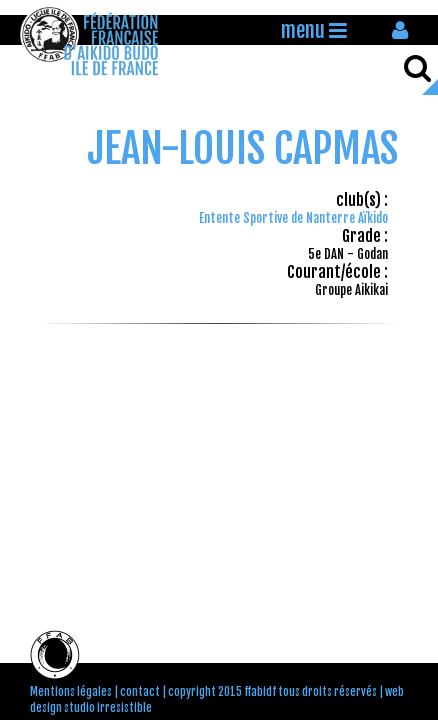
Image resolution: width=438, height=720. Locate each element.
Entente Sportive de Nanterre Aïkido (293, 218)
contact (140, 692)
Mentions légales (71, 692)
